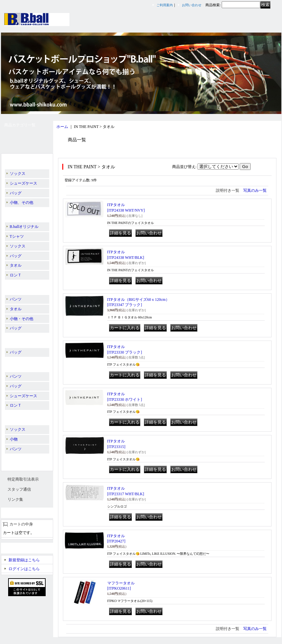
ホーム (62, 127)
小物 (14, 439)
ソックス (18, 174)
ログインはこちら (24, 569)
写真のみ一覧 (255, 190)
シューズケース (23, 183)
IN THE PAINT (21, 213)
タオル (16, 265)
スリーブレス (20, 460)
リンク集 (15, 499)
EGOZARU (17, 416)
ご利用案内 (165, 5)
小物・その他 (22, 319)
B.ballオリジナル (23, 160)
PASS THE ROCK (23, 339)
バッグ (16, 193)
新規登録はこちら (24, 560)
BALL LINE (20, 286)
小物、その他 (22, 203)
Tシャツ (17, 236)
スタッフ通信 (19, 489)
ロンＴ (16, 275)
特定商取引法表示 (23, 479)
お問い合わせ (192, 5)
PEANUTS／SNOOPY (27, 363)
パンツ (16, 299)
